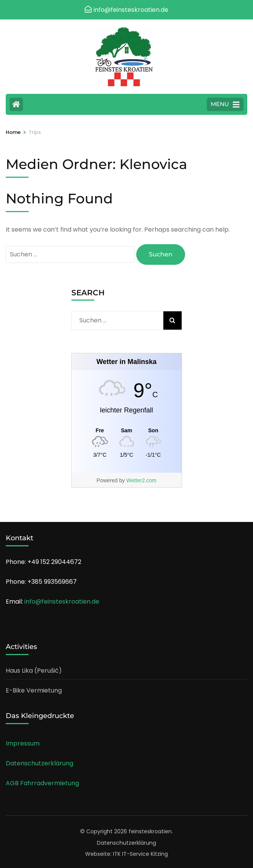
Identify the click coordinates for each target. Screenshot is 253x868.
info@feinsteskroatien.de (62, 601)
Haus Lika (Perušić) (34, 671)
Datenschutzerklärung (39, 763)
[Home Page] (16, 104)
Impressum (23, 743)
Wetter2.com (141, 480)
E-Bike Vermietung (34, 690)
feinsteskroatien (150, 831)
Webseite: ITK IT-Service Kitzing (126, 854)
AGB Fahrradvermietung (42, 783)
